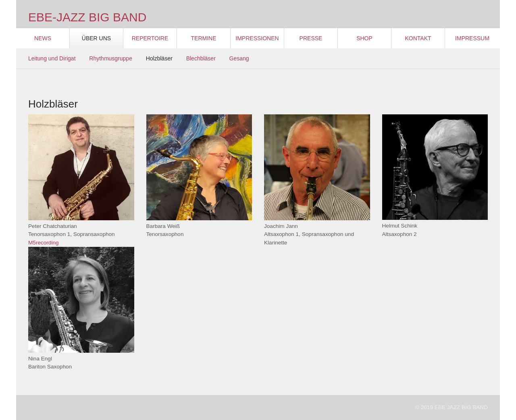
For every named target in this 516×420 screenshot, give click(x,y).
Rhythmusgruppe (111, 58)
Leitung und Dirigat (52, 58)
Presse (311, 38)
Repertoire (150, 38)
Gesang (239, 58)
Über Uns (96, 38)
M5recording (44, 243)
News (43, 38)
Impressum (472, 38)
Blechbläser (201, 58)
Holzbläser (159, 58)
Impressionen (257, 38)
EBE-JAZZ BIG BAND (87, 17)
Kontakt (418, 38)
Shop (364, 38)
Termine (204, 38)
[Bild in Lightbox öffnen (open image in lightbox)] (81, 167)
